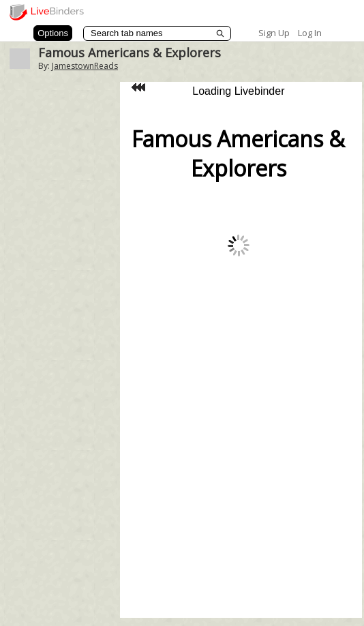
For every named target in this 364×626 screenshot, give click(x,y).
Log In (310, 33)
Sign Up (274, 33)
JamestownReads (85, 66)
